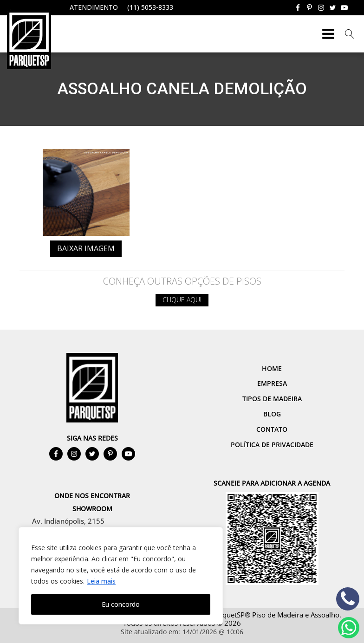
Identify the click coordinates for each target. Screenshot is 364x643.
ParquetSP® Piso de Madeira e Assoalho (276, 615)
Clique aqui (182, 300)
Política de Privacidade (272, 445)
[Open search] (350, 34)
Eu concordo (121, 604)
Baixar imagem (86, 248)
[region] (121, 576)
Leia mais (101, 581)
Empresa (272, 383)
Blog (272, 414)
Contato (272, 429)
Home (272, 368)
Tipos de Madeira (272, 399)
